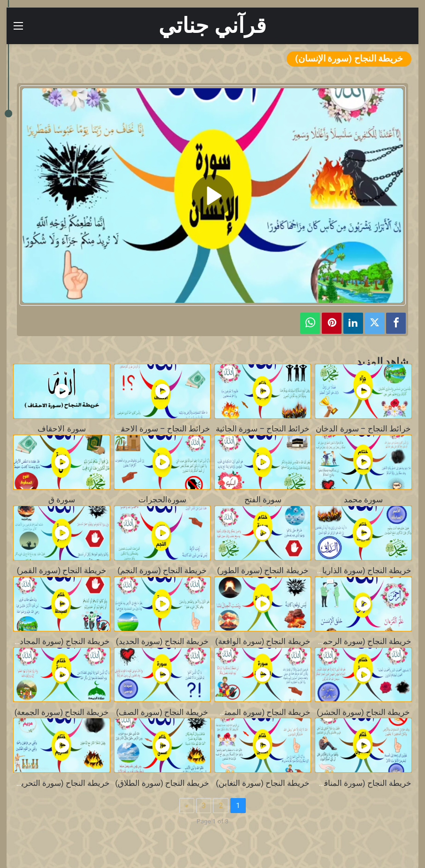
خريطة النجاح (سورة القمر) (62, 571)
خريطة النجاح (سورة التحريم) (62, 783)
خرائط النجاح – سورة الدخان (363, 429)
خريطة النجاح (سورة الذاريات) (362, 571)
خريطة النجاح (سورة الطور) (263, 571)
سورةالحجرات (162, 500)
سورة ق (62, 500)
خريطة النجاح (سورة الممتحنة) (261, 712)
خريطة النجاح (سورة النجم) (163, 571)
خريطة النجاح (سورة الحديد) (162, 641)
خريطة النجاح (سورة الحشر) (363, 712)
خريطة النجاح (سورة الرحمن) (363, 641)
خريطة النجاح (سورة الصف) (163, 712)
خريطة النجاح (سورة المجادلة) (60, 641)
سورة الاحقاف (61, 429)
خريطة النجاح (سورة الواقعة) (263, 641)
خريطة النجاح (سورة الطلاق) (163, 783)
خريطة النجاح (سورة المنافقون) (359, 783)
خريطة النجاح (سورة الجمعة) (62, 712)
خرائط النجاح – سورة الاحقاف (160, 429)
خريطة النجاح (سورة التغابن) (263, 783)
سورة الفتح (263, 500)
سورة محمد (363, 500)
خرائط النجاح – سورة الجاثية (263, 429)
